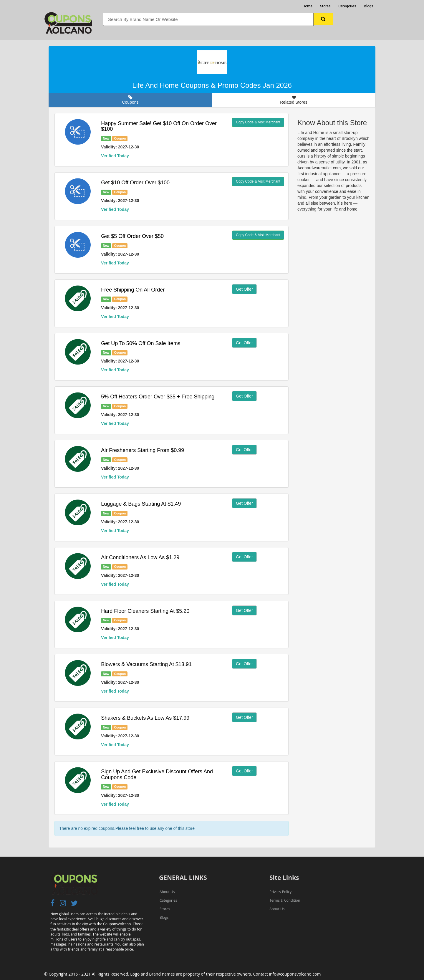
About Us (167, 892)
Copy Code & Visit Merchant (258, 122)
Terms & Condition (285, 900)
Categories (347, 6)
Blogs (369, 6)
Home (308, 6)
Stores (325, 6)
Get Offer (244, 289)
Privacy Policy (280, 892)
